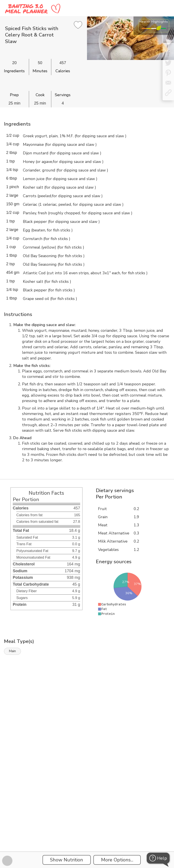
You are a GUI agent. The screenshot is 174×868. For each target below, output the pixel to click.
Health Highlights (154, 22)
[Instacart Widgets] (87, 705)
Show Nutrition (67, 860)
